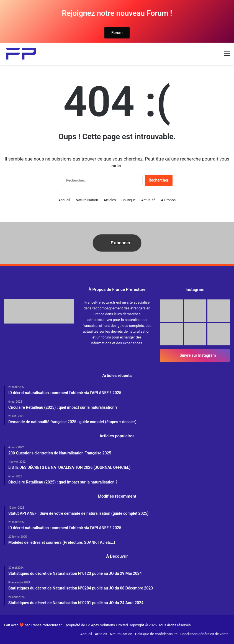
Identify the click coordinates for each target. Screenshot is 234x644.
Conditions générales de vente (204, 634)
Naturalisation (87, 200)
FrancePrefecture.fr (47, 625)
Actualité (148, 200)
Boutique (128, 200)
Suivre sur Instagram (195, 355)
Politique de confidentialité (156, 634)
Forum (117, 33)
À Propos (168, 200)
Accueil (64, 200)
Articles (110, 200)
